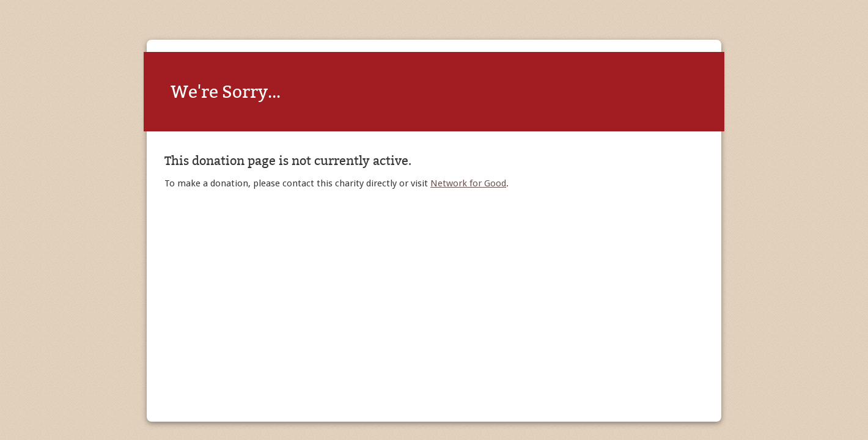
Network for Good (468, 183)
